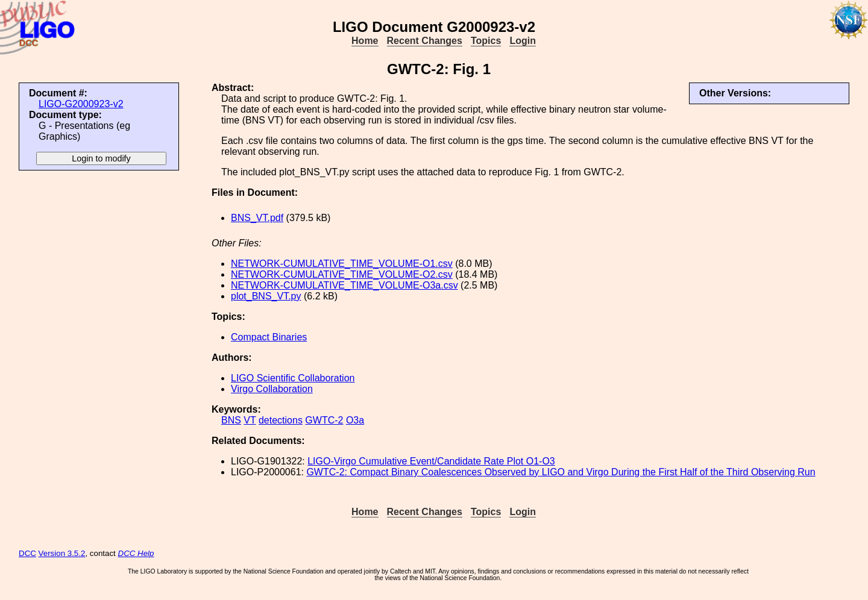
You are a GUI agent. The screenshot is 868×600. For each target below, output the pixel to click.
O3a (355, 420)
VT (250, 420)
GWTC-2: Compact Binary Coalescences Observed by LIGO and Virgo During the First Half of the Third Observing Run (561, 472)
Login (523, 41)
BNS (231, 420)
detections (281, 420)
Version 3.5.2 (62, 553)
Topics (486, 41)
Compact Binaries (269, 337)
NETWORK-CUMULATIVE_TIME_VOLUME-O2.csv (342, 274)
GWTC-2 (324, 420)
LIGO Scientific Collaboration (293, 378)
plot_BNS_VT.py (266, 296)
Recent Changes (425, 41)
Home (365, 41)
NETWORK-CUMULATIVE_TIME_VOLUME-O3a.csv (344, 285)
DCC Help (136, 553)
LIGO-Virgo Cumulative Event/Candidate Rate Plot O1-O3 (431, 461)
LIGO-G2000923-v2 (81, 104)
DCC (27, 553)
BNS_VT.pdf (257, 218)
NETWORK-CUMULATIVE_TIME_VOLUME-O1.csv (342, 264)
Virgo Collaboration (272, 389)
